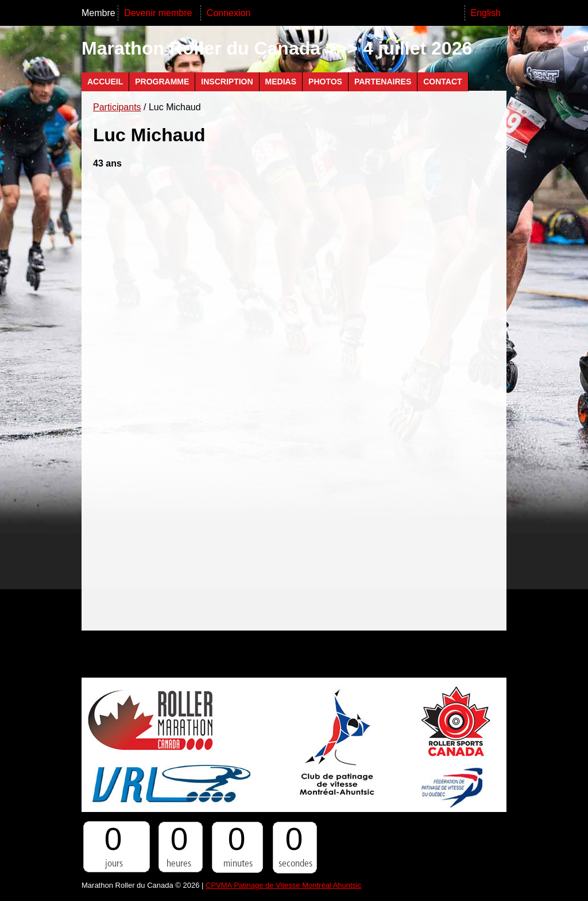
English (486, 13)
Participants (117, 107)
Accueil (105, 82)
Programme (162, 82)
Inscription (227, 82)
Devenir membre (159, 13)
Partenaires (383, 82)
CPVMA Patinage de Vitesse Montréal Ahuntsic (283, 885)
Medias (281, 82)
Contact (442, 82)
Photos (325, 82)
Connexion (229, 13)
